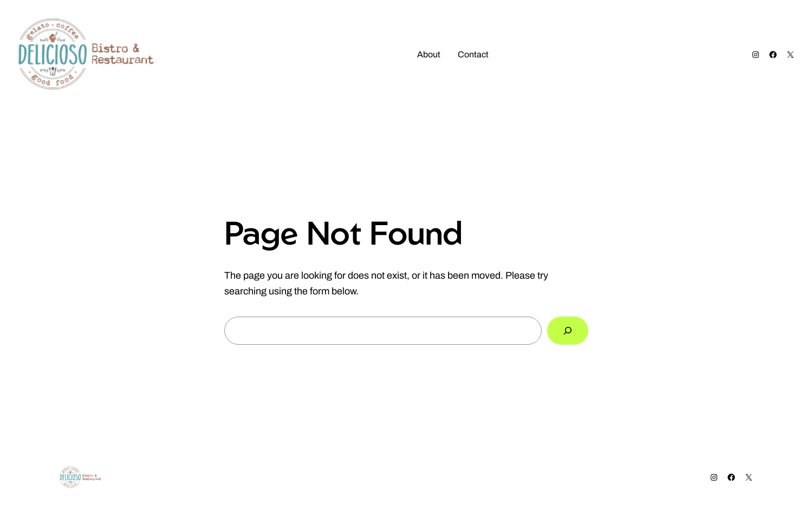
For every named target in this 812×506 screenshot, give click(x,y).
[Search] (568, 331)
